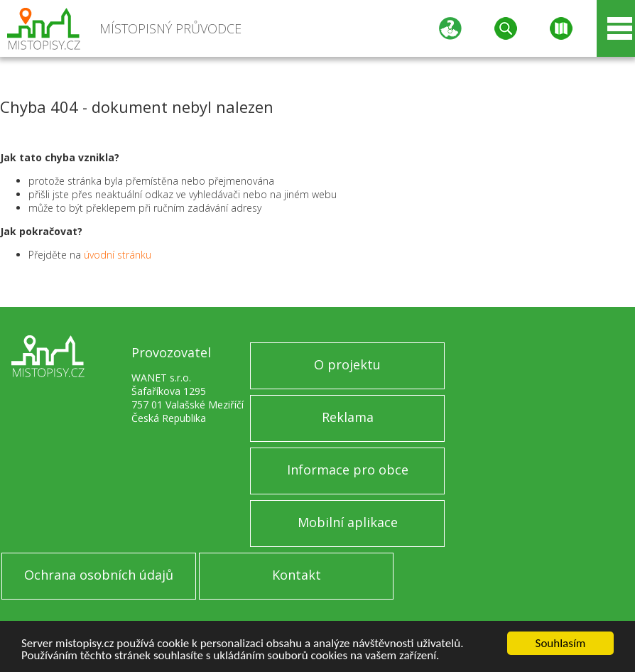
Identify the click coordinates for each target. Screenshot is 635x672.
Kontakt (297, 575)
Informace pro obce (348, 470)
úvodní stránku (118, 255)
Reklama (348, 417)
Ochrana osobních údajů (99, 575)
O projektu (347, 364)
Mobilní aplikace (348, 522)
